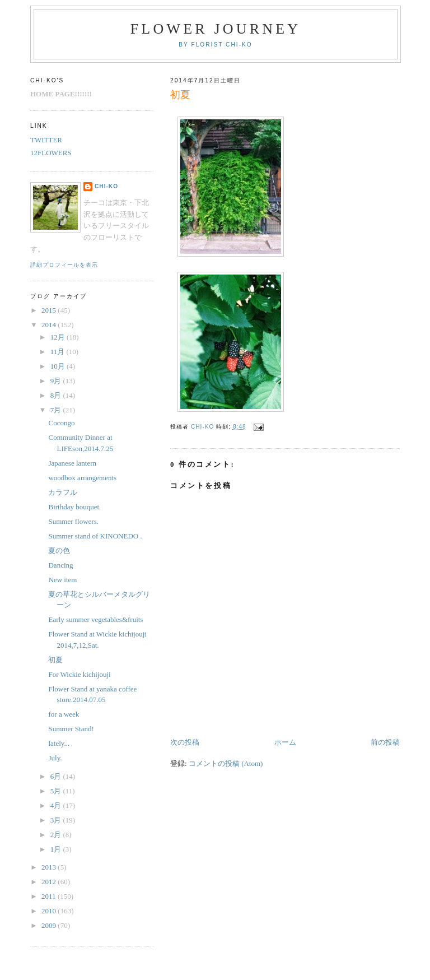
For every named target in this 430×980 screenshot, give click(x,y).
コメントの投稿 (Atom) (226, 763)
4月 (57, 805)
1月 (57, 849)
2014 (50, 325)
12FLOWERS (51, 153)
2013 (50, 867)
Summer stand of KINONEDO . (95, 536)
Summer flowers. (73, 521)
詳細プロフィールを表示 (64, 265)
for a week (64, 714)
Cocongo (61, 423)
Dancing (60, 565)
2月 (57, 835)
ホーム (285, 742)
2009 (50, 925)
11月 (59, 352)
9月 (57, 381)
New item (62, 580)
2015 (50, 310)
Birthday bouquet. (74, 507)
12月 (59, 337)
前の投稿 (385, 742)
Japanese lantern (72, 463)
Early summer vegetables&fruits (95, 619)
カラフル (63, 492)
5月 (57, 791)
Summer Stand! (71, 729)
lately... (59, 743)
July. (55, 758)
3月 (57, 820)
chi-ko (106, 186)
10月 (59, 366)
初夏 (55, 660)
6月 (57, 776)
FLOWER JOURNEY (216, 29)
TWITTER (46, 140)
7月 (57, 410)
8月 (57, 395)
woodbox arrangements (82, 478)
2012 (50, 882)
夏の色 (59, 551)
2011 (50, 896)
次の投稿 (185, 742)
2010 (50, 911)
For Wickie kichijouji (79, 674)
